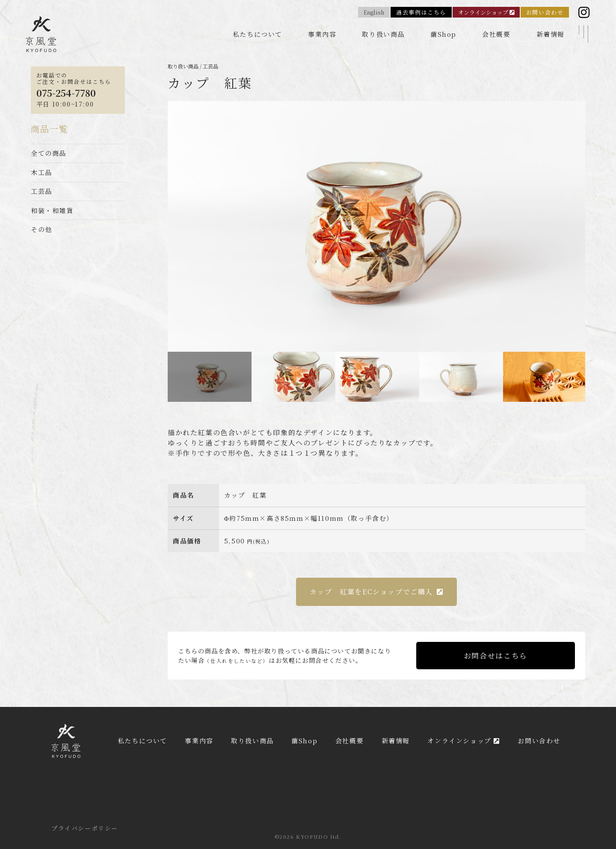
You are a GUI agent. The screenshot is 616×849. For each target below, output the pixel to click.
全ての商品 (49, 153)
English (374, 12)
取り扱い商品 (383, 34)
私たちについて (258, 34)
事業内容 (322, 34)
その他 (41, 229)
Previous (161, 226)
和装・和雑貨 (52, 210)
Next (592, 226)
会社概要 (496, 34)
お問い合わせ (545, 12)
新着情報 (551, 34)
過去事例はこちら (421, 12)
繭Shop (443, 34)
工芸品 (41, 191)
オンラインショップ (486, 12)
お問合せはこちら (496, 656)
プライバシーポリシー (85, 828)
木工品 (41, 172)
